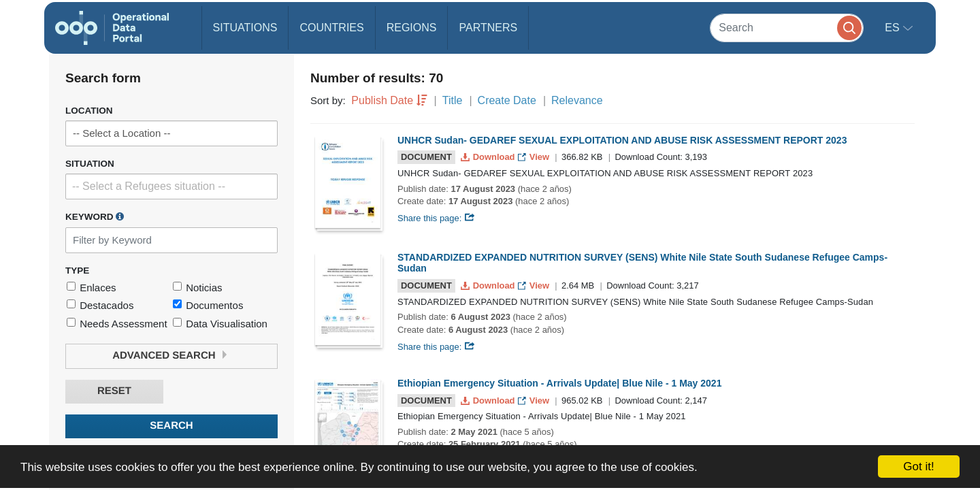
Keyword (95, 216)
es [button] (894, 28)
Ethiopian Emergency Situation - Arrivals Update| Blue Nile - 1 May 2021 (559, 383)
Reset (114, 391)
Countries (331, 28)
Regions (412, 28)
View (535, 157)
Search (171, 426)
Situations (245, 28)
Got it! (918, 467)
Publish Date (382, 100)
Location (89, 111)
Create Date (507, 100)
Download (489, 157)
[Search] (787, 28)
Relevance (577, 100)
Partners (488, 28)
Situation (90, 164)
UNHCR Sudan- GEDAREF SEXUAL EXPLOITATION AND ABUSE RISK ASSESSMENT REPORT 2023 (622, 140)
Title (453, 100)
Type (77, 271)
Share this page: (436, 218)
